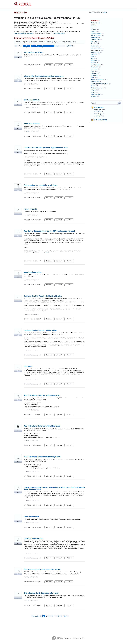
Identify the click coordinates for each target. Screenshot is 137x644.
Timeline (93, 92)
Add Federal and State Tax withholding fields (42, 395)
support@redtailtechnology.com (24, 33)
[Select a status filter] (60, 46)
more (48, 253)
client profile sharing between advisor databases (44, 76)
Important (60, 65)
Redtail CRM (98, 110)
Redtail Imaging (99, 114)
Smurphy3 (28, 366)
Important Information (33, 272)
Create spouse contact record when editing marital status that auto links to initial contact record (54, 488)
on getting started (59, 33)
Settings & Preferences (97, 88)
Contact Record (35, 60)
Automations (94, 38)
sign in (105, 12)
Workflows (94, 96)
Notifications (94, 73)
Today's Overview (96, 94)
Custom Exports (95, 52)
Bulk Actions (94, 42)
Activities (93, 31)
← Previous (35, 616)
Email (93, 56)
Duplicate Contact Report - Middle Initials (40, 330)
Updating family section (33, 538)
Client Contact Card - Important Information (41, 593)
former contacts (30, 209)
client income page (31, 516)
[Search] (119, 103)
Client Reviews (95, 46)
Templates (94, 90)
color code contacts (32, 124)
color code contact (31, 100)
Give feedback (99, 107)
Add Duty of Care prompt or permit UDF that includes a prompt (49, 231)
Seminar (93, 86)
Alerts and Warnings (96, 33)
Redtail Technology (101, 120)
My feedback (70, 46)
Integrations (94, 61)
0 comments (27, 60)
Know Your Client (96, 65)
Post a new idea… (96, 23)
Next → (66, 616)
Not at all (50, 65)
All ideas (93, 25)
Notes (93, 71)
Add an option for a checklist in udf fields (41, 185)
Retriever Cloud (95, 82)
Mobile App (94, 69)
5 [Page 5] (52, 616)
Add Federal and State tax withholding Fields (42, 457)
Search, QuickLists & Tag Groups (100, 84)
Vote (18, 57)
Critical (70, 65)
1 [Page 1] (41, 616)
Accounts (94, 29)
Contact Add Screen (96, 48)
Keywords (94, 63)
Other (93, 77)
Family (93, 59)
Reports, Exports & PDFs (98, 80)
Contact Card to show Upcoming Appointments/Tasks (46, 147)
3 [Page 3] (46, 616)
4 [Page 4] (49, 616)
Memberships (95, 67)
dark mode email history (34, 52)
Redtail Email (98, 112)
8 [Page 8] (58, 616)
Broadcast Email (95, 40)
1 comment (26, 577)
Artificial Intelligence (96, 35)
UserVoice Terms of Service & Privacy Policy (75, 638)
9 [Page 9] (61, 616)
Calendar (94, 44)
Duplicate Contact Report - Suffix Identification (43, 296)
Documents (94, 54)
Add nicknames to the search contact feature (42, 569)
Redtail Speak (98, 116)
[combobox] (105, 103)
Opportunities (95, 75)
